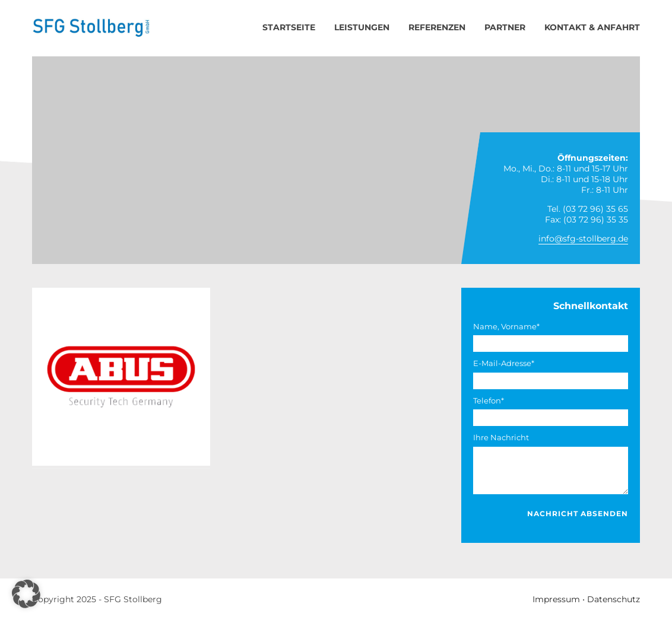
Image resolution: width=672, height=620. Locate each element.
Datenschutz (614, 599)
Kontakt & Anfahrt (592, 27)
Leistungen (362, 27)
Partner (505, 27)
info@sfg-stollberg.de (583, 239)
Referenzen (437, 27)
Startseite (289, 27)
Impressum (556, 599)
